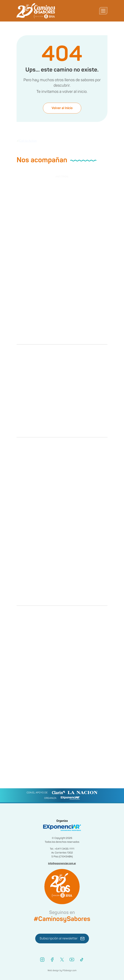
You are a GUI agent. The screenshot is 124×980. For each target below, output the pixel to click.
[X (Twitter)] (62, 960)
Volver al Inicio (62, 110)
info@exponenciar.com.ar (62, 863)
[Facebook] (52, 960)
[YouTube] (72, 960)
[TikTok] (82, 960)
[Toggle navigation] (103, 11)
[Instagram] (42, 960)
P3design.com (69, 971)
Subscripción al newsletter (62, 939)
